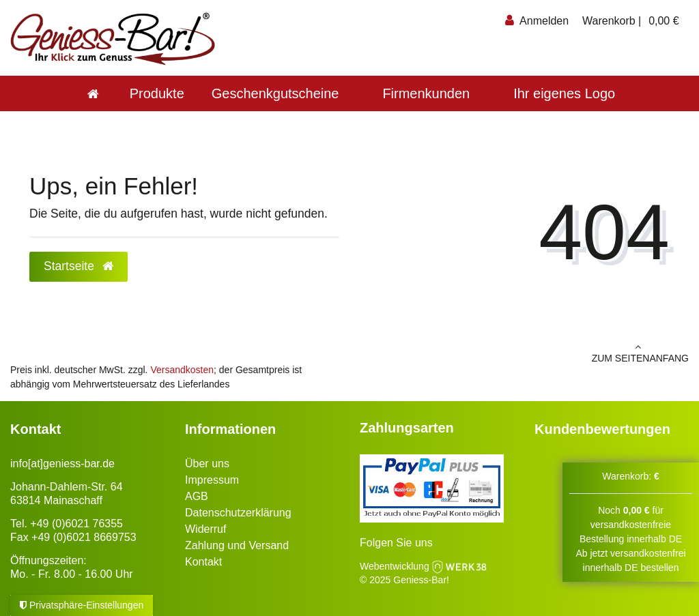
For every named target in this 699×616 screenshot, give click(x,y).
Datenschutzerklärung (238, 513)
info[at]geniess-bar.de (62, 464)
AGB (197, 496)
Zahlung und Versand (237, 545)
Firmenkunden (426, 93)
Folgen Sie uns (396, 543)
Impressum (212, 480)
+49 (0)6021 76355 (76, 524)
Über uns (207, 464)
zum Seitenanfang (524, 353)
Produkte (157, 93)
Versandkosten (182, 370)
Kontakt (203, 562)
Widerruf (205, 529)
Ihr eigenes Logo (564, 93)
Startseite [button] (79, 266)
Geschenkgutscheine (275, 93)
